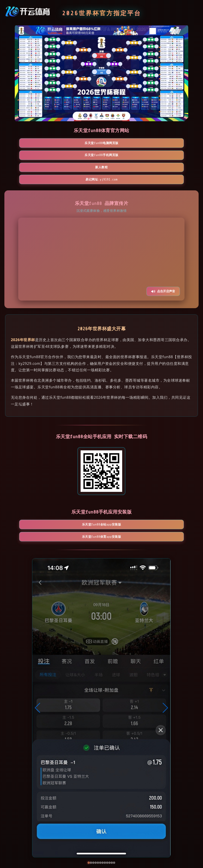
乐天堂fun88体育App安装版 (128, 505)
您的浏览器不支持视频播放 (101, 237)
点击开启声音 (163, 269)
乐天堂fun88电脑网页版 (48, 143)
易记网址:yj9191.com (101, 157)
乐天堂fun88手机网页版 (101, 143)
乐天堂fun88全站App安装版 (75, 505)
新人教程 (155, 143)
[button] (38, 679)
